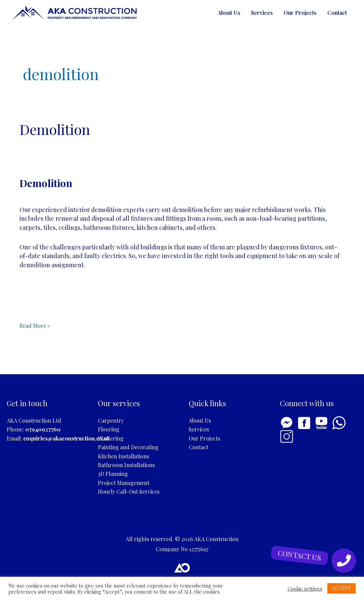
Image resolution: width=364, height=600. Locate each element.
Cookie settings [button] (305, 589)
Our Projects (300, 13)
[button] (344, 561)
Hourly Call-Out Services (129, 491)
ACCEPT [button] (341, 588)
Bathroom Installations (126, 465)
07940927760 (43, 429)
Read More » (35, 325)
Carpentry (111, 420)
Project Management (124, 483)
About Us (229, 13)
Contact (337, 13)
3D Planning (113, 474)
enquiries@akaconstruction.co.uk (67, 438)
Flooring (109, 429)
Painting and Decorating (128, 447)
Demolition (55, 129)
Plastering (111, 438)
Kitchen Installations (123, 456)
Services (262, 13)
